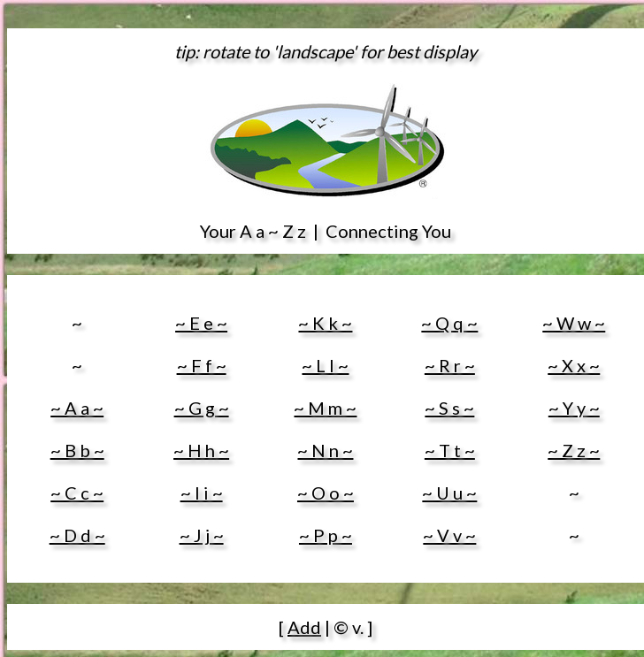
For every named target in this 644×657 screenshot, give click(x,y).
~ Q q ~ (449, 323)
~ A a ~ (77, 408)
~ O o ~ (326, 493)
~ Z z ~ (574, 450)
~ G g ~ (202, 408)
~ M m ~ (325, 408)
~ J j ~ (202, 535)
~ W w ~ (574, 323)
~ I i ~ (202, 493)
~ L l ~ (325, 365)
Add (304, 627)
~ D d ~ (77, 535)
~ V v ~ (449, 535)
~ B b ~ (77, 450)
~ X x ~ (574, 365)
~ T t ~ (450, 450)
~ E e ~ (201, 323)
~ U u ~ (449, 493)
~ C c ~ (77, 493)
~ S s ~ (449, 408)
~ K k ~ (325, 323)
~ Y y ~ (574, 408)
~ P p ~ (326, 535)
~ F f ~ (202, 365)
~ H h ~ (201, 450)
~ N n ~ (325, 450)
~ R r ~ (450, 365)
